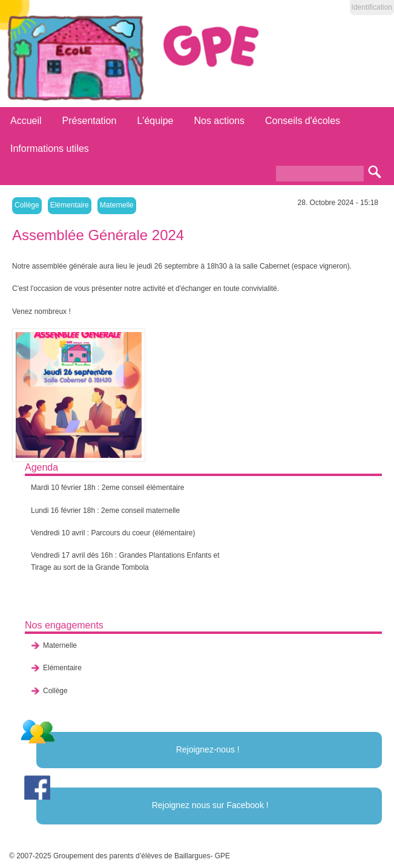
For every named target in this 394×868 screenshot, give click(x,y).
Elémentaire (70, 205)
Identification (372, 7)
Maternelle (117, 205)
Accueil (26, 121)
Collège (27, 205)
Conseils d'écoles (303, 121)
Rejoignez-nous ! (208, 749)
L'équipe (155, 121)
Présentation (90, 121)
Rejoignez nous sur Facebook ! (210, 805)
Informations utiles (50, 148)
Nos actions (219, 121)
